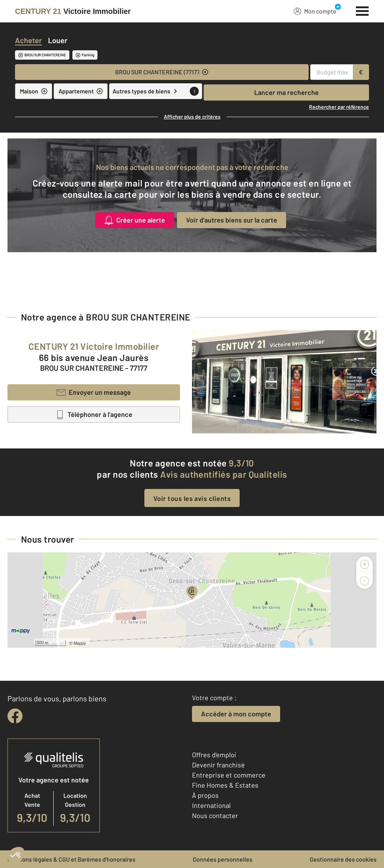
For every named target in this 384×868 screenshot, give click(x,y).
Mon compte (315, 11)
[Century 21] (73, 11)
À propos (205, 795)
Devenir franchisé (218, 765)
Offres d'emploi (214, 755)
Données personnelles (223, 859)
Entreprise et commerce (229, 775)
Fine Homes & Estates (225, 785)
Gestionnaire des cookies (343, 859)
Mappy (80, 643)
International (211, 805)
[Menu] (362, 10)
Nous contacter (215, 815)
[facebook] (15, 716)
